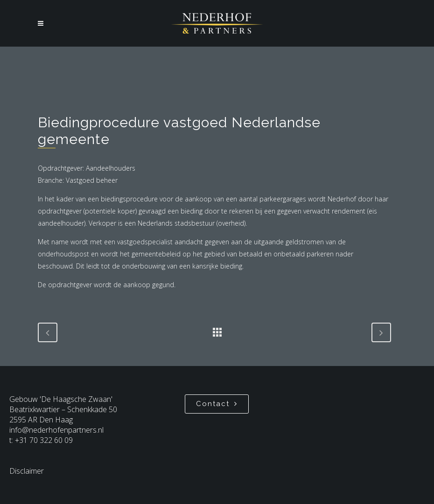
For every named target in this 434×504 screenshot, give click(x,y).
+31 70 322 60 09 (44, 440)
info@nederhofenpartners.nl (56, 430)
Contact (217, 404)
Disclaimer (27, 471)
